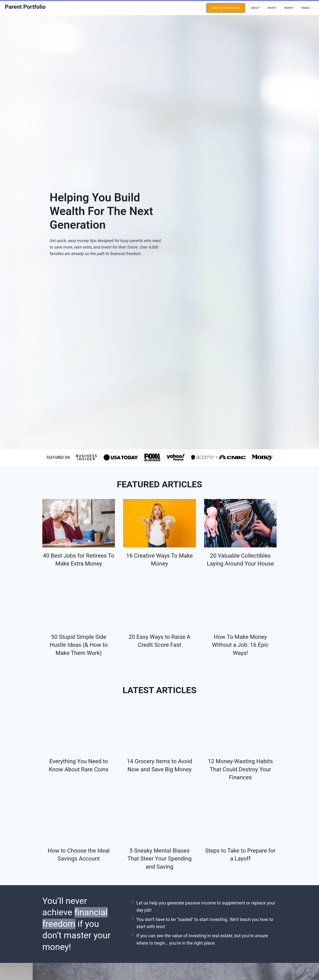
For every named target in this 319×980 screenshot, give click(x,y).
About (255, 8)
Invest (272, 8)
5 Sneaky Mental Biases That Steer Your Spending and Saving (159, 847)
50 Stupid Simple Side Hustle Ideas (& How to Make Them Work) (79, 640)
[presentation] (79, 521)
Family (306, 8)
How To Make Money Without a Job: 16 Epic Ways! (240, 640)
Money (289, 8)
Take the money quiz (226, 8)
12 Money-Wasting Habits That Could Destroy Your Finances (240, 760)
